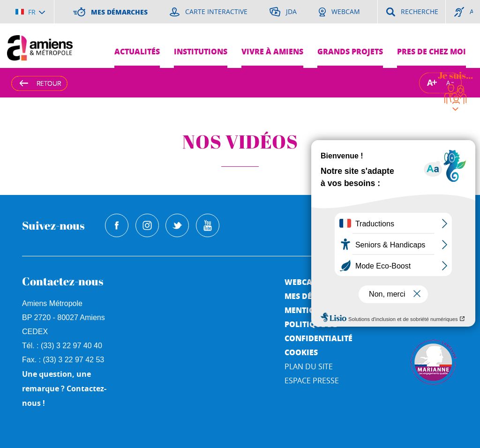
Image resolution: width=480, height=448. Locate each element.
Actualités (137, 51)
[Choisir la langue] (30, 12)
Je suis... (455, 75)
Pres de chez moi (431, 51)
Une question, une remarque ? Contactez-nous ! (64, 388)
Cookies (301, 352)
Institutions (201, 51)
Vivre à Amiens (272, 51)
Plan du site (309, 366)
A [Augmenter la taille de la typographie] (430, 83)
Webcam (302, 282)
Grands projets (350, 51)
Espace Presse (312, 381)
